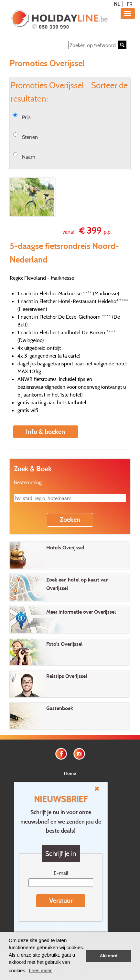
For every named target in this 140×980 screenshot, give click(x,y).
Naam (29, 157)
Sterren (30, 137)
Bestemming (28, 482)
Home (70, 773)
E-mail (61, 873)
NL (117, 4)
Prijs (26, 117)
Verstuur (61, 900)
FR (130, 4)
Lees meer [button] (40, 970)
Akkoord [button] (109, 956)
